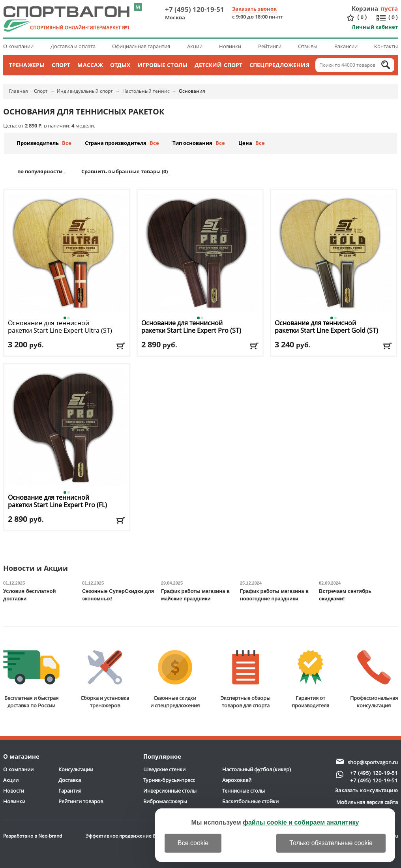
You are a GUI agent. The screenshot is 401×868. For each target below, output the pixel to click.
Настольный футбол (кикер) (257, 769)
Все (67, 143)
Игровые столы (163, 65)
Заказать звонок (254, 9)
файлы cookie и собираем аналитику (301, 822)
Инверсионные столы (170, 791)
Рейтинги (270, 46)
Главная (19, 91)
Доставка (70, 780)
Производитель (38, 143)
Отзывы (308, 46)
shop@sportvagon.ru (373, 762)
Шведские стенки (164, 769)
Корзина (365, 8)
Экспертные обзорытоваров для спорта (245, 680)
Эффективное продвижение (126, 836)
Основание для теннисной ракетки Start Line (60, 331)
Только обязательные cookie (331, 843)
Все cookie (193, 843)
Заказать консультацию (367, 790)
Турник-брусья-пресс (169, 780)
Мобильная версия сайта (367, 802)
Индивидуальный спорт (85, 91)
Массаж (90, 65)
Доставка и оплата (73, 46)
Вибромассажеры (165, 801)
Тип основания (192, 143)
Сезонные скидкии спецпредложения (175, 680)
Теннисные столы (244, 791)
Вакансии (346, 46)
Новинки (230, 46)
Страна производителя (116, 143)
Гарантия (70, 791)
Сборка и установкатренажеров (105, 680)
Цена (245, 143)
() (362, 17)
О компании (18, 46)
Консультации (76, 769)
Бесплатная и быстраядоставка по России (31, 680)
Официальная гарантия (141, 46)
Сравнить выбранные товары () (125, 171)
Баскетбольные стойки (250, 801)
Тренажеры (27, 65)
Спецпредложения (279, 65)
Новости (14, 791)
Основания (192, 91)
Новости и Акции (36, 569)
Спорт (61, 65)
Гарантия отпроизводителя (310, 680)
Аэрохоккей (237, 780)
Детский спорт (218, 65)
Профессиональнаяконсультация (374, 680)
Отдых (120, 65)
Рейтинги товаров (81, 801)
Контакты (386, 46)
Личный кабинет (375, 27)
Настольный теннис (146, 91)
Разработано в (33, 836)
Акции (195, 46)
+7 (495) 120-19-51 (195, 9)
